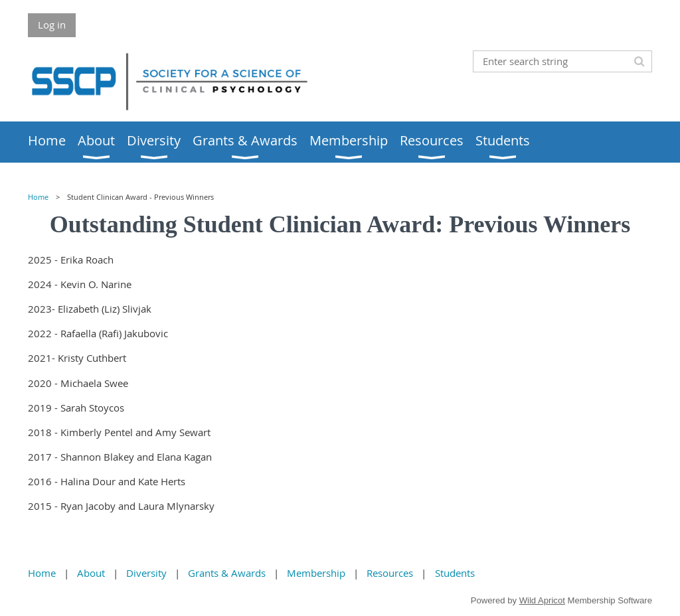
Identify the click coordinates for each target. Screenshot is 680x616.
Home (38, 197)
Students (455, 573)
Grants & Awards (227, 573)
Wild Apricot (542, 600)
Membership (316, 573)
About (91, 573)
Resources (390, 573)
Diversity (146, 573)
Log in (52, 25)
